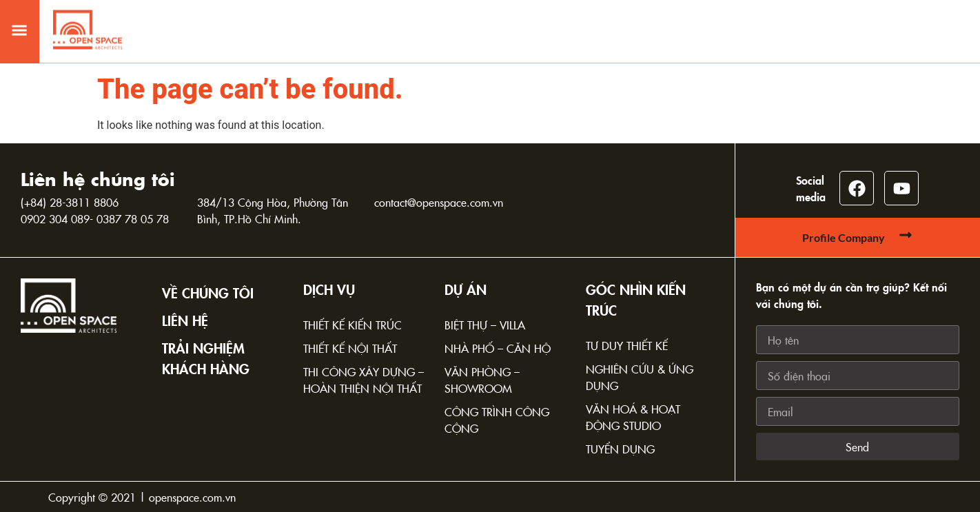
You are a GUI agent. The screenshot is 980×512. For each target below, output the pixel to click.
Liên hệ (185, 320)
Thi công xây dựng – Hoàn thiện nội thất (364, 380)
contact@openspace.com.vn (439, 202)
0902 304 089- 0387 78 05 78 (95, 218)
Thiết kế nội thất (350, 348)
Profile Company (844, 237)
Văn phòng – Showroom (482, 380)
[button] (19, 23)
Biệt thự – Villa (485, 325)
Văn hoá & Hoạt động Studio (633, 417)
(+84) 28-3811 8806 (70, 202)
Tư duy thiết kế (627, 345)
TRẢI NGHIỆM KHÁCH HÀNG (206, 358)
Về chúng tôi (208, 292)
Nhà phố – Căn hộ (498, 348)
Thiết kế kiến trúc (353, 325)
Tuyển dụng (620, 449)
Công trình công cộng (497, 420)
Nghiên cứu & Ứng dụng (640, 377)
